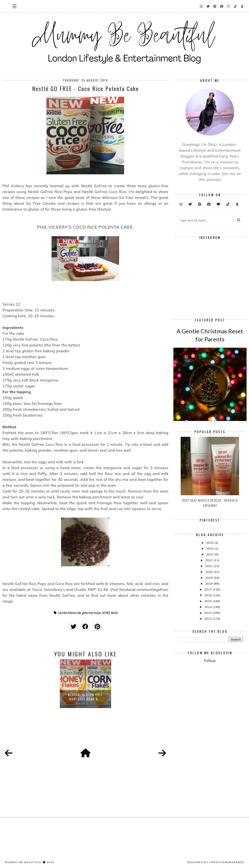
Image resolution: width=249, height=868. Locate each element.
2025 (210, 543)
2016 (208, 595)
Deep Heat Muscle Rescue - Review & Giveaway (210, 503)
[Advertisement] (213, 703)
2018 (209, 583)
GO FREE (106, 613)
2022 (209, 560)
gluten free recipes (92, 613)
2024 (210, 548)
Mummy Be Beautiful (23, 862)
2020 (209, 572)
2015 (208, 601)
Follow (210, 661)
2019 (209, 578)
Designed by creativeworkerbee (216, 862)
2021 (209, 566)
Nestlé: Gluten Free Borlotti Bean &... (85, 697)
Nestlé (114, 613)
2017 (208, 589)
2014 (208, 607)
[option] (85, 684)
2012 (208, 619)
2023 (210, 554)
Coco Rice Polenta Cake (70, 613)
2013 (208, 613)
